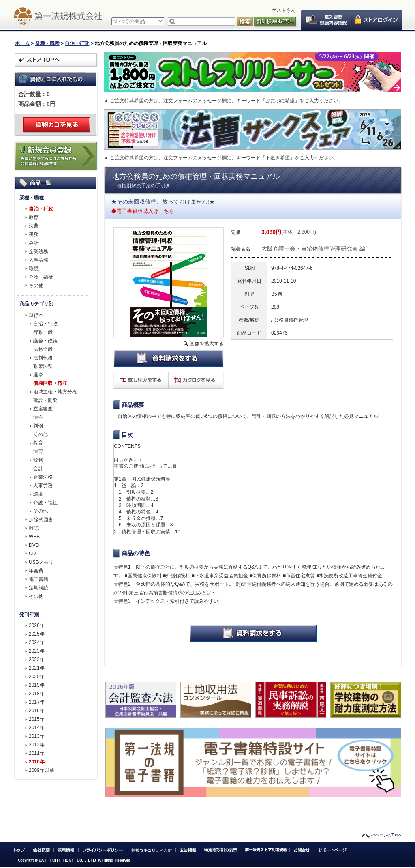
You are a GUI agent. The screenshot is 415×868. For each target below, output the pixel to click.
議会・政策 (45, 341)
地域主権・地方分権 (55, 392)
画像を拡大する (207, 344)
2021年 (37, 668)
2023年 (37, 651)
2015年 (37, 719)
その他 (36, 286)
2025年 (37, 634)
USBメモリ (41, 562)
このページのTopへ (385, 835)
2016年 (37, 711)
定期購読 (39, 588)
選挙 (38, 375)
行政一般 (43, 332)
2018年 (37, 694)
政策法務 (43, 366)
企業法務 (39, 251)
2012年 (37, 745)
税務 (34, 234)
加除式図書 (41, 520)
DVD (34, 545)
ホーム (22, 43)
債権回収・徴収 (50, 383)
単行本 (36, 315)
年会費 (36, 571)
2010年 (37, 762)
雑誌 (34, 528)
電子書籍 (39, 579)
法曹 (34, 226)
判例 (38, 426)
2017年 (37, 702)
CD (32, 554)
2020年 (37, 677)
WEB (34, 537)
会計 (34, 243)
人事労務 (39, 260)
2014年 (37, 728)
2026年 (37, 625)
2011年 (37, 753)
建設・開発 (45, 400)
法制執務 (43, 358)
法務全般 (43, 349)
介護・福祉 (41, 277)
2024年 (37, 642)
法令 (38, 417)
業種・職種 (47, 43)
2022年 (37, 660)
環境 (34, 269)
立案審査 (43, 409)
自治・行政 (77, 43)
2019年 (37, 685)
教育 (34, 217)
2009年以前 (42, 770)
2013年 (37, 736)
